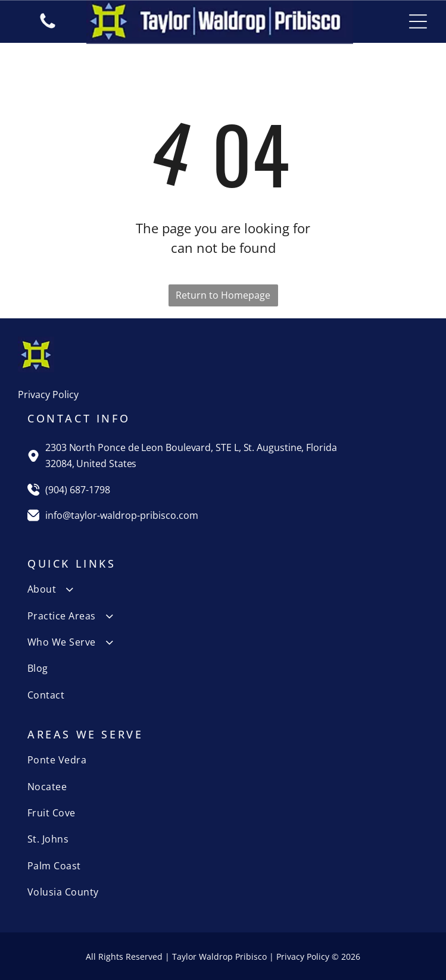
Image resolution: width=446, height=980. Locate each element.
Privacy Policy (48, 394)
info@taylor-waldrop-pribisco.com (122, 515)
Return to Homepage (223, 295)
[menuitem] (223, 589)
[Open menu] (418, 21)
